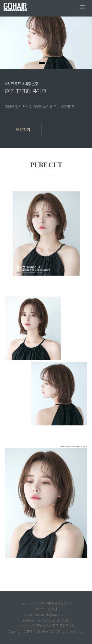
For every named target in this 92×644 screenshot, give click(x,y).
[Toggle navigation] (83, 7)
